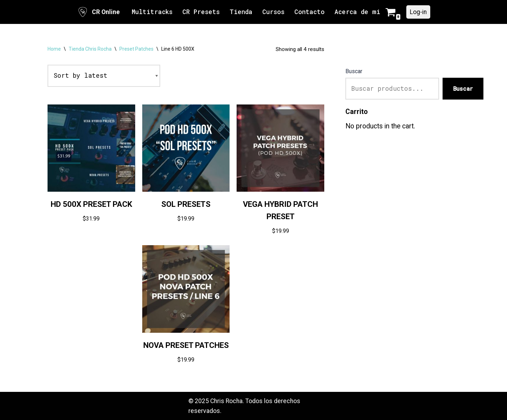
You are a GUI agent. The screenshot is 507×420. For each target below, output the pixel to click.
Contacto (309, 12)
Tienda (241, 12)
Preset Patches (136, 49)
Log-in (418, 12)
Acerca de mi (357, 12)
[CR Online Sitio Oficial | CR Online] (98, 12)
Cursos (273, 12)
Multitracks (152, 12)
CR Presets (201, 12)
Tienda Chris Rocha (90, 49)
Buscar (354, 71)
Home (54, 49)
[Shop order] (104, 76)
